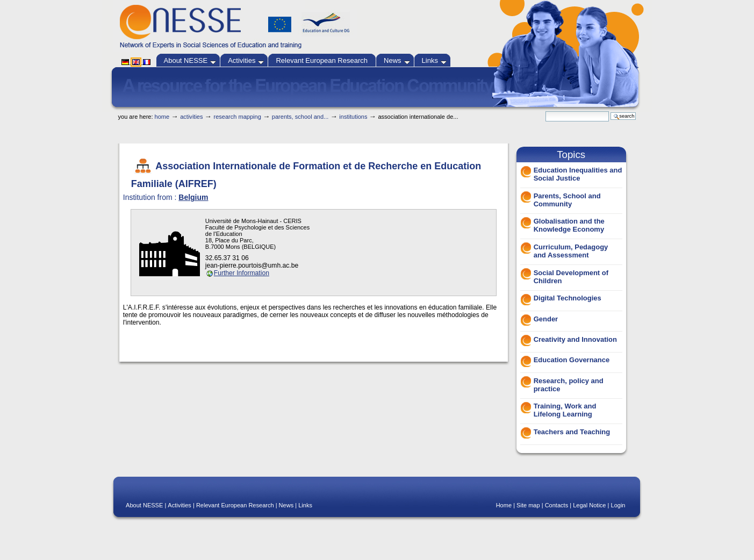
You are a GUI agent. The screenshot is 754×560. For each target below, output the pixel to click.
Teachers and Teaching (572, 432)
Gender (546, 319)
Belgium (193, 197)
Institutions (353, 117)
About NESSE (190, 60)
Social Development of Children (571, 277)
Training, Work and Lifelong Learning (565, 410)
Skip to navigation (397, 108)
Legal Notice (589, 505)
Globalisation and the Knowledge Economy (569, 225)
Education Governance (572, 360)
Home (162, 117)
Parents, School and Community (567, 200)
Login (618, 505)
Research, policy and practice (569, 385)
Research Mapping (238, 117)
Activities (246, 60)
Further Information (242, 273)
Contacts (557, 505)
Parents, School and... (300, 117)
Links (434, 60)
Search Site (545, 111)
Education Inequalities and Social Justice (578, 174)
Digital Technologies (568, 298)
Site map (528, 505)
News (397, 60)
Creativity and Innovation (575, 339)
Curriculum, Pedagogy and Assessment (571, 251)
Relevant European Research (322, 60)
